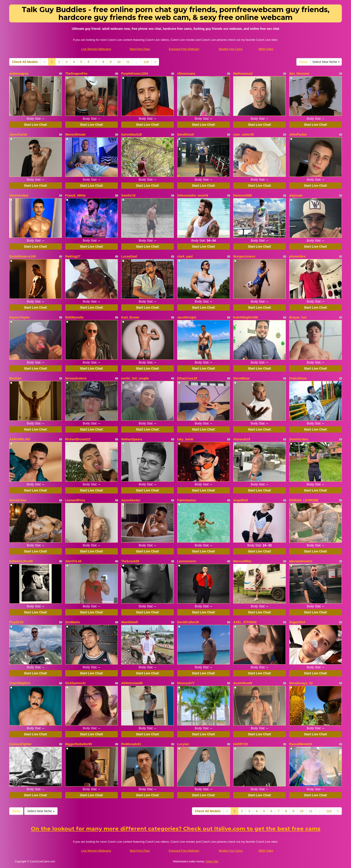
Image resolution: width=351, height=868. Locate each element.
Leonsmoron (187, 561)
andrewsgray (19, 74)
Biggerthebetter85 (79, 744)
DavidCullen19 (188, 622)
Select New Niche (326, 62)
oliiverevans (186, 74)
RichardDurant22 (78, 439)
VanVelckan (18, 500)
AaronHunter (131, 500)
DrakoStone (298, 378)
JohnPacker (298, 134)
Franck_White (75, 195)
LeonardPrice (75, 500)
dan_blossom (299, 74)
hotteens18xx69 (21, 561)
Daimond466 (242, 195)
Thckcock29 (130, 561)
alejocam (296, 195)
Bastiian (15, 378)
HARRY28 (240, 744)
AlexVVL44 (73, 561)
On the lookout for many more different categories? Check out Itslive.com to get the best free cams (176, 829)
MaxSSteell (129, 622)
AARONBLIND (20, 439)
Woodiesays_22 (301, 683)
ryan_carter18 (243, 134)
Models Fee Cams (231, 49)
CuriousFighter (20, 744)
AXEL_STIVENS (245, 622)
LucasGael (129, 256)
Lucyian (183, 744)
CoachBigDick (20, 683)
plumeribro (297, 256)
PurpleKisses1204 (135, 74)
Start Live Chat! (36, 125)
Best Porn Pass (140, 49)
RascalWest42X (301, 744)
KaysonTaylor (19, 317)
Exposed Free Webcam (184, 49)
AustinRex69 (243, 683)
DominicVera (299, 439)
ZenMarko (73, 622)
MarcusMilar (242, 561)
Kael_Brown (130, 317)
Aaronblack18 (131, 134)
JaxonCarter (18, 134)
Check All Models (25, 62)
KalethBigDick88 (245, 317)
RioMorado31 (131, 744)
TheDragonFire (76, 74)
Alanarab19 (242, 439)
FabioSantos (187, 500)
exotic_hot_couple (135, 378)
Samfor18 (128, 195)
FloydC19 (16, 622)
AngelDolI (240, 500)
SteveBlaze (241, 378)
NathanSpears (132, 439)
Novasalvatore (76, 378)
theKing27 (73, 256)
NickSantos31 (75, 683)
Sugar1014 (297, 622)
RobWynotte (74, 317)
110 (146, 62)
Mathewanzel (243, 74)
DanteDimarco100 (22, 256)
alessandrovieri (301, 561)
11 (128, 62)
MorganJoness (244, 256)
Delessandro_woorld (193, 195)
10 (119, 62)
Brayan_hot (298, 317)
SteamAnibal (19, 195)
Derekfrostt (186, 134)
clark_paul (185, 256)
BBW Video (266, 49)
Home (303, 62)
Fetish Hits (212, 862)
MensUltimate (75, 134)
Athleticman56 (132, 683)
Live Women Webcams (96, 49)
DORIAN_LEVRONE (304, 500)
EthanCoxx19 (187, 378)
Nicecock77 (186, 683)
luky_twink (185, 439)
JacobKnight (187, 317)
